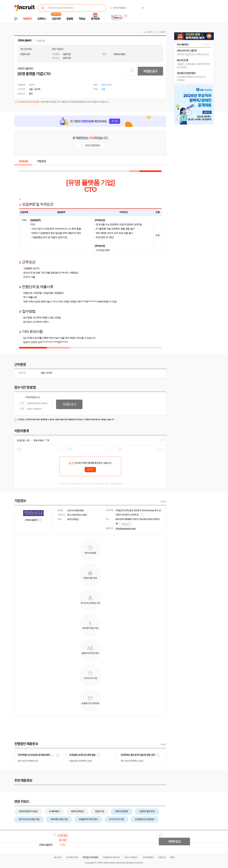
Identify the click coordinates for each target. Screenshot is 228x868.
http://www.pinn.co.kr (126, 529)
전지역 (49, 373)
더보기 (163, 502)
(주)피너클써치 (25, 41)
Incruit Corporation (117, 863)
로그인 (72, 463)
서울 (42, 373)
